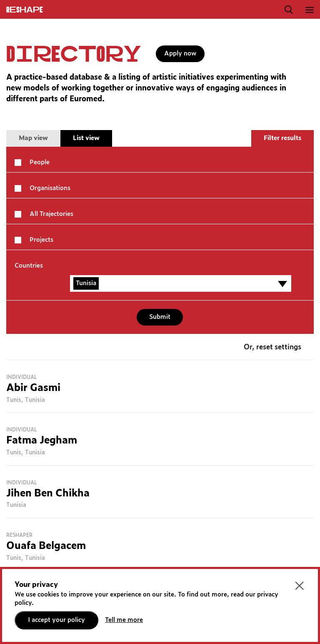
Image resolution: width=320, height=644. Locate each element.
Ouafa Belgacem (46, 546)
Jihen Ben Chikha (48, 494)
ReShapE (25, 10)
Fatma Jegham (42, 441)
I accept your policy (56, 620)
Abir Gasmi (33, 388)
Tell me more (124, 620)
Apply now (180, 54)
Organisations (50, 188)
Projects (41, 240)
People (40, 162)
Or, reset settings (272, 347)
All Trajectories (51, 214)
